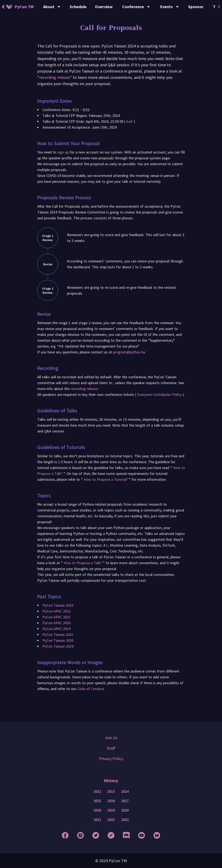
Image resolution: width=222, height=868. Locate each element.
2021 (97, 820)
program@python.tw (129, 352)
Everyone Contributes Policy (159, 394)
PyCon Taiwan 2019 (58, 646)
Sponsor (196, 7)
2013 (111, 791)
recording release (55, 77)
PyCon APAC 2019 (56, 629)
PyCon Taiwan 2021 (58, 635)
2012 (97, 791)
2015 (97, 801)
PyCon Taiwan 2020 (58, 640)
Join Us (111, 738)
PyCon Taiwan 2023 (58, 605)
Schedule (78, 7)
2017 (125, 801)
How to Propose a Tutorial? (106, 479)
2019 (111, 810)
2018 (97, 810)
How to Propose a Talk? (83, 563)
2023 (125, 820)
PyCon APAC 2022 (56, 611)
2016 (111, 801)
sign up (64, 152)
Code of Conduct (91, 689)
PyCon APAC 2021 (56, 617)
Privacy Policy (111, 759)
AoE (130, 121)
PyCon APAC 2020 (56, 623)
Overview (104, 7)
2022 (111, 820)
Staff (111, 748)
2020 (125, 810)
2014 (125, 791)
